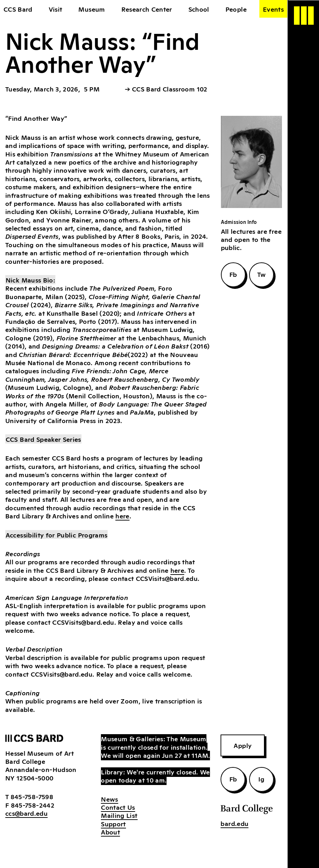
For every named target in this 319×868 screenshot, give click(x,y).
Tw (262, 274)
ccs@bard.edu (26, 813)
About (110, 832)
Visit (56, 9)
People (236, 9)
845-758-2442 (33, 805)
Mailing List (119, 815)
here (122, 516)
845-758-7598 (32, 796)
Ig (261, 779)
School (199, 9)
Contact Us (118, 807)
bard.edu (234, 823)
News (109, 799)
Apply (243, 745)
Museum (92, 9)
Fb (233, 274)
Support (113, 824)
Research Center (147, 9)
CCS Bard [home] (18, 9)
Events (273, 9)
